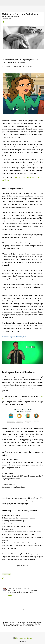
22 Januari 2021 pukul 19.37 (23, 588)
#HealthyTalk (7, 574)
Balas (10, 595)
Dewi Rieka (12, 588)
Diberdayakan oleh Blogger (22, 638)
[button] (3, 22)
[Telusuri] (43, 3)
